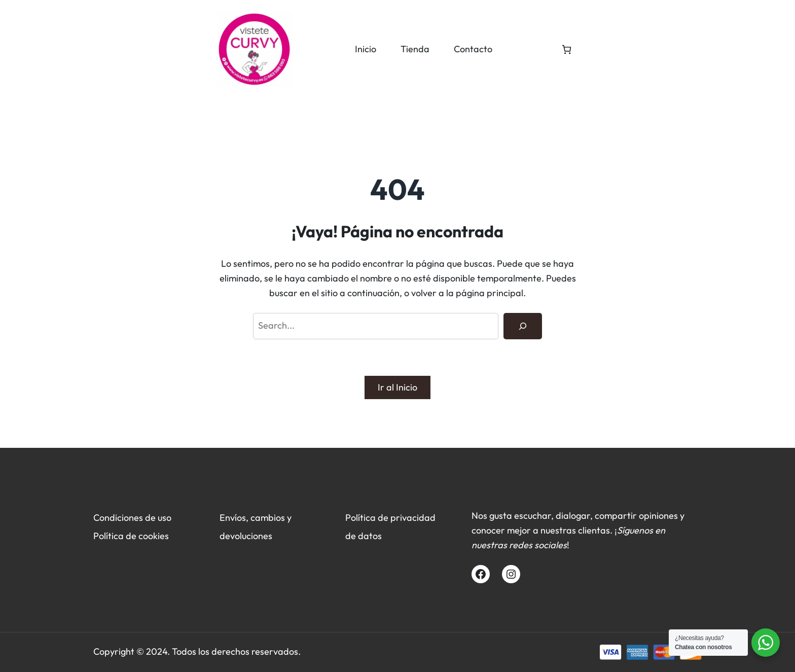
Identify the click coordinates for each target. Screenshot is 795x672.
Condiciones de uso (132, 518)
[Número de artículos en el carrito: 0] (567, 49)
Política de (116, 536)
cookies (154, 536)
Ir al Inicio (397, 387)
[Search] (523, 326)
